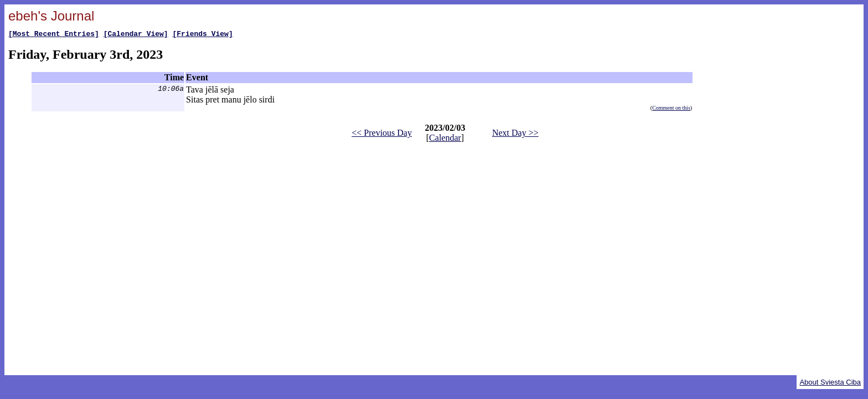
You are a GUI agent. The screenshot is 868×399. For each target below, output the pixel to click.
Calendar (445, 139)
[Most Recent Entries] (54, 35)
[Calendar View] (136, 35)
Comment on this (671, 109)
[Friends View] (202, 35)
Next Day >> (515, 134)
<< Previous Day (382, 134)
